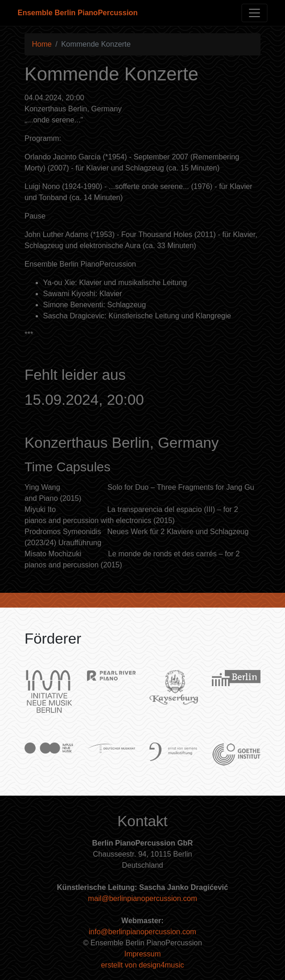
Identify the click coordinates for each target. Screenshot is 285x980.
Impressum (142, 954)
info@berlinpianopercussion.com (142, 932)
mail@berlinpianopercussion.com (142, 898)
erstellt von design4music (142, 965)
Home (42, 44)
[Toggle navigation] (254, 13)
